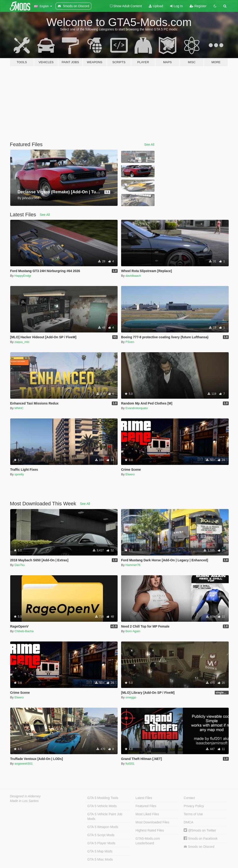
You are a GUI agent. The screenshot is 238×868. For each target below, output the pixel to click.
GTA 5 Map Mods (100, 851)
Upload (156, 6)
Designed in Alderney (25, 796)
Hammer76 (133, 565)
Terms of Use (193, 814)
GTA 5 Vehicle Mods (102, 806)
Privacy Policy (194, 806)
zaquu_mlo (22, 342)
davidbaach (133, 276)
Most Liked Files (147, 814)
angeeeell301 (23, 764)
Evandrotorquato (137, 408)
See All (149, 145)
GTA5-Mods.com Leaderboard (148, 841)
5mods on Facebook (201, 838)
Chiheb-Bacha (24, 631)
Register (198, 6)
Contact (189, 798)
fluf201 (130, 764)
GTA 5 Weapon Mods (103, 827)
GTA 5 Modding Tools (103, 798)
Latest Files (144, 798)
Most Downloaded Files (152, 822)
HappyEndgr (23, 276)
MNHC (19, 408)
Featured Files (146, 806)
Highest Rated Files (150, 830)
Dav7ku (20, 565)
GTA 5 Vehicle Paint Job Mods (105, 816)
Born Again (133, 631)
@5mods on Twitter (200, 830)
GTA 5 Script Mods (101, 835)
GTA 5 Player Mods (101, 843)
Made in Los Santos (24, 801)
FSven (130, 342)
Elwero (130, 474)
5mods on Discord (199, 847)
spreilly (19, 474)
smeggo (131, 697)
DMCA (188, 822)
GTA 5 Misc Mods (100, 859)
